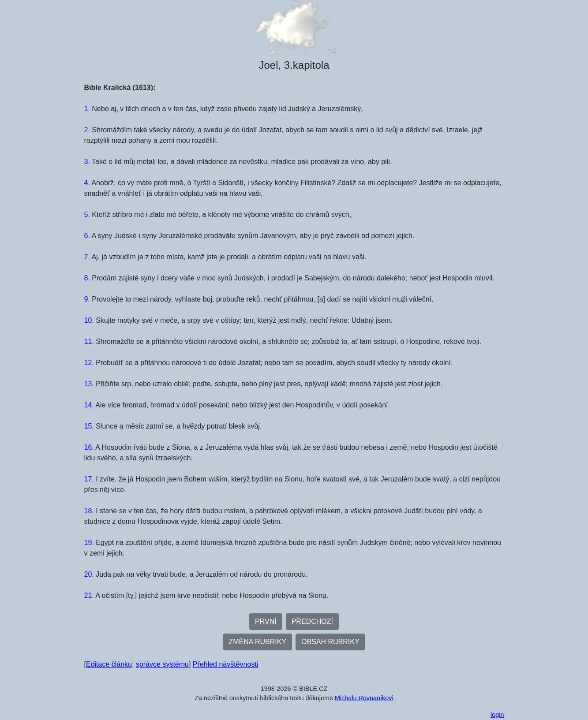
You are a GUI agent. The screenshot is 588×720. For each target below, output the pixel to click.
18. (89, 511)
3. (87, 162)
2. (87, 130)
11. (89, 341)
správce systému (162, 664)
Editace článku (109, 664)
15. (89, 426)
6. (87, 236)
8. (87, 278)
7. (87, 257)
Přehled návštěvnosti (226, 664)
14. (89, 405)
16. (89, 447)
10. (89, 320)
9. (87, 299)
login (497, 715)
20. (89, 574)
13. (89, 384)
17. (89, 479)
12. (89, 363)
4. (87, 183)
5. (87, 215)
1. (87, 109)
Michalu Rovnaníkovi (364, 698)
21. (89, 595)
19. (89, 543)
